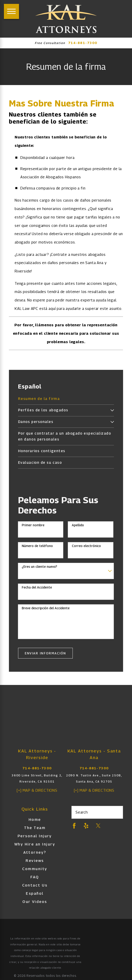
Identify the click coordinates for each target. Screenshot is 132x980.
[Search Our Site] (117, 812)
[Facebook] (74, 826)
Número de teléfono (37, 546)
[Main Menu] (11, 11)
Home (35, 819)
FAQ (35, 877)
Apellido (78, 525)
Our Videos (35, 902)
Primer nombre (33, 525)
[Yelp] (86, 826)
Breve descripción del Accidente (46, 608)
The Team (35, 828)
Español (35, 893)
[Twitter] (98, 826)
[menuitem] (66, 399)
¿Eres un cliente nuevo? (39, 567)
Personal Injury (35, 836)
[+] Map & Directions (37, 790)
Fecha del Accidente (37, 587)
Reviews (35, 861)
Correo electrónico (86, 546)
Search (82, 812)
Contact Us (35, 885)
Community (35, 869)
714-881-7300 (83, 43)
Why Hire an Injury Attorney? (35, 848)
